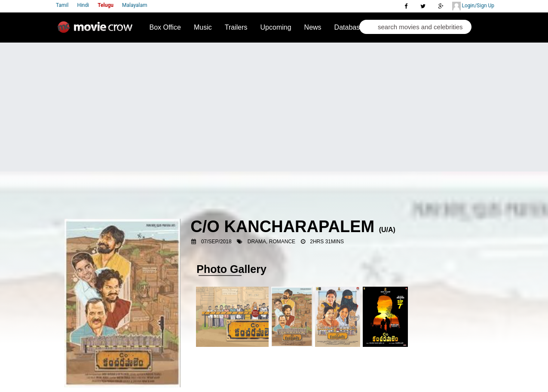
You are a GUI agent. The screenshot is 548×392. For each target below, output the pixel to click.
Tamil (62, 5)
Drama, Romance (271, 242)
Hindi (83, 5)
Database (349, 27)
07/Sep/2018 (216, 242)
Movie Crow (97, 31)
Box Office (165, 27)
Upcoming (276, 27)
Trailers (236, 27)
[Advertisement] (274, 107)
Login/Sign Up (473, 6)
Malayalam (135, 5)
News (313, 27)
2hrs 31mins (327, 242)
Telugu (106, 5)
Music (203, 27)
